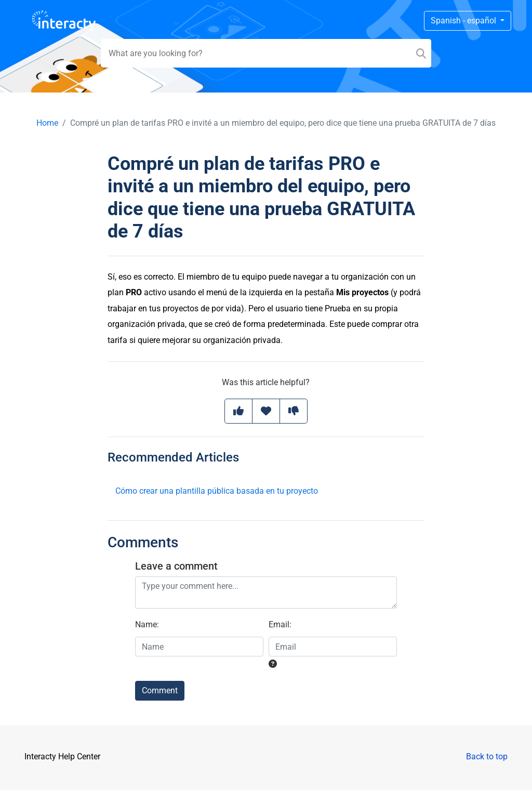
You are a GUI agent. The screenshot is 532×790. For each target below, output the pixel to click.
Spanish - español (464, 21)
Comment (160, 690)
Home (47, 123)
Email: (280, 624)
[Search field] (266, 53)
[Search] (421, 53)
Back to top (487, 756)
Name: (147, 624)
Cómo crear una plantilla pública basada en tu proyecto (217, 491)
